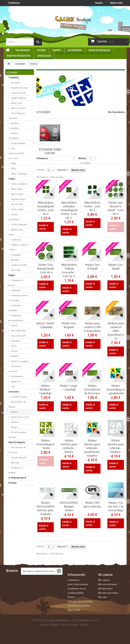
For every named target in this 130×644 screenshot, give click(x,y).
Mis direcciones (105, 589)
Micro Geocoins (18, 108)
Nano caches (17, 189)
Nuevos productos (19, 56)
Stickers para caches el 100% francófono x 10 (116, 331)
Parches (15, 422)
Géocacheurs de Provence (17, 450)
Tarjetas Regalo (18, 457)
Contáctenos (14, 3)
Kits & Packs (17, 204)
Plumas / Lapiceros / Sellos (19, 247)
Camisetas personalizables (16, 318)
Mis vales (103, 597)
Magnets (15, 260)
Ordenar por (42, 158)
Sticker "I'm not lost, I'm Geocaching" (116, 506)
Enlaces (71, 597)
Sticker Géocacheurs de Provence (92, 389)
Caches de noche (19, 265)
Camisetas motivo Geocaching (18, 298)
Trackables (23, 50)
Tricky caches (17, 209)
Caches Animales (19, 224)
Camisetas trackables (15, 308)
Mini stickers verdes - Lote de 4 (92, 206)
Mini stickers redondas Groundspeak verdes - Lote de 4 (69, 210)
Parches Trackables (14, 126)
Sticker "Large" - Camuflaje (69, 387)
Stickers (14, 412)
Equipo (57, 50)
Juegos (14, 427)
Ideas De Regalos (99, 50)
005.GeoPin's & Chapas (17, 404)
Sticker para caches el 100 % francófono (92, 327)
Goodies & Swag (19, 397)
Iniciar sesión (116, 3)
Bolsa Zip (15, 270)
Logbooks (16, 240)
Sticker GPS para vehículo (92, 504)
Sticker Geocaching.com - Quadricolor (116, 389)
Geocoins (15, 83)
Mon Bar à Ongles (70, 625)
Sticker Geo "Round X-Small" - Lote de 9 (116, 208)
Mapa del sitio (74, 610)
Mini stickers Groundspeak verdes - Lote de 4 (45, 208)
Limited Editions (18, 98)
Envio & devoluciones (78, 584)
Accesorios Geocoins (15, 369)
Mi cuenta (105, 575)
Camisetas (16, 290)
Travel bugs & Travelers (17, 116)
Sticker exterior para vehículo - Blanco (69, 446)
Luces (14, 346)
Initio (6, 50)
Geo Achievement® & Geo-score (16, 153)
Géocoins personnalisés (79, 606)
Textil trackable (18, 143)
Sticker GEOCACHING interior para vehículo (46, 508)
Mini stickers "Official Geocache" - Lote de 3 (69, 270)
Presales (12, 483)
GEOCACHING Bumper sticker (69, 506)
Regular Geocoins (19, 88)
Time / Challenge (19, 174)
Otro (13, 386)
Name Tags (16, 103)
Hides (13, 168)
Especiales (44, 56)
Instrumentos (17, 376)
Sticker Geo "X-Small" (92, 267)
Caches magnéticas (14, 217)
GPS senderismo (18, 331)
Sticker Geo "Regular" (69, 325)
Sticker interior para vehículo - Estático (116, 446)
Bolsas (14, 351)
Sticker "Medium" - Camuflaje (46, 389)
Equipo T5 (16, 381)
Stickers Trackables (14, 136)
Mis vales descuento (108, 584)
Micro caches (17, 194)
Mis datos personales (108, 593)
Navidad (15, 463)
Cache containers (19, 184)
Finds (13, 163)
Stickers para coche (20, 417)
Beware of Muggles (50, 625)
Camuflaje (16, 255)
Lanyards (15, 341)
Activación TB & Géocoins (80, 601)
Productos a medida (15, 470)
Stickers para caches (16, 232)
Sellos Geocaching (20, 361)
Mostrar (82, 158)
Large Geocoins (18, 93)
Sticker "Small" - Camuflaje (45, 325)
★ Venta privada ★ (17, 478)
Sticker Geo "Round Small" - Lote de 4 (46, 268)
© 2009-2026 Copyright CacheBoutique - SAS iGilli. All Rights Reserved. (65, 620)
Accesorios (75, 50)
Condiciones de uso (77, 589)
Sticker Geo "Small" (116, 267)
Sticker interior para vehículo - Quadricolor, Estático (92, 448)
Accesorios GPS (18, 336)
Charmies (85, 625)
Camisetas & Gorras (16, 283)
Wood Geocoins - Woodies (18, 435)
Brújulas (15, 356)
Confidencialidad (75, 593)
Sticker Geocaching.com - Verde (46, 444)
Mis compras (104, 580)
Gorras (14, 325)
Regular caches (18, 199)
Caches (41, 50)
